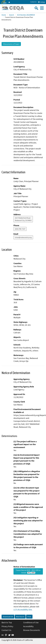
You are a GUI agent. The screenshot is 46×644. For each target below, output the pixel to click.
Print (29, 617)
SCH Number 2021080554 (26, 15)
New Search (20, 617)
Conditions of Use (31, 622)
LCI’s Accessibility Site (23, 610)
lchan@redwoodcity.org (23, 237)
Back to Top (7, 622)
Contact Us (33, 2)
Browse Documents (32, 630)
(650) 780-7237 (20, 229)
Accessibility (28, 626)
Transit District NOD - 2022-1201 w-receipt (28, 571)
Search (12, 15)
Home (4, 15)
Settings (41, 2)
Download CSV (8, 617)
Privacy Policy (7, 626)
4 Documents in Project (11, 44)
